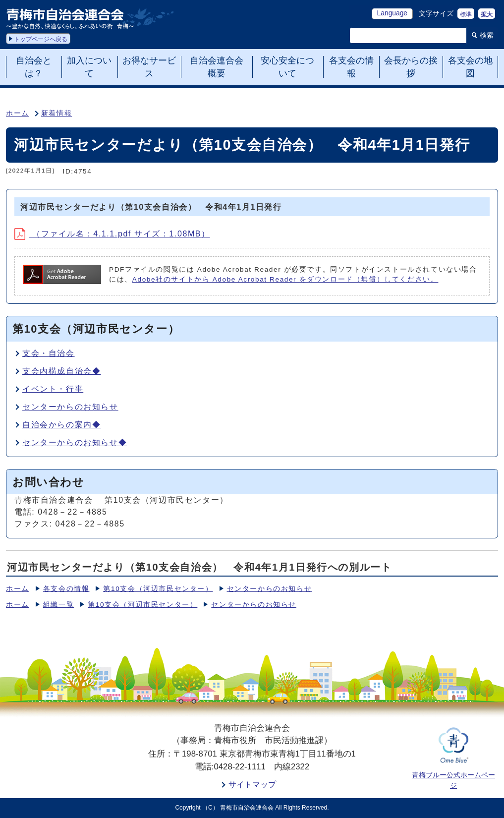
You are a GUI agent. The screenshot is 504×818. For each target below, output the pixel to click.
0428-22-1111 (240, 767)
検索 (487, 35)
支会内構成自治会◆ (61, 371)
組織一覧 (58, 605)
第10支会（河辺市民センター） (158, 589)
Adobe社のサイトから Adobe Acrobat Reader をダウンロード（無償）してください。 (285, 279)
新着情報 (56, 113)
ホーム (18, 113)
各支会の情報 (66, 589)
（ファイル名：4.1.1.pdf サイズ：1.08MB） (112, 234)
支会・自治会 (49, 353)
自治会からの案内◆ (61, 425)
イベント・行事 (53, 389)
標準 (466, 14)
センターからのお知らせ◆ (75, 442)
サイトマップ (252, 785)
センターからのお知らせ (70, 407)
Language (392, 13)
